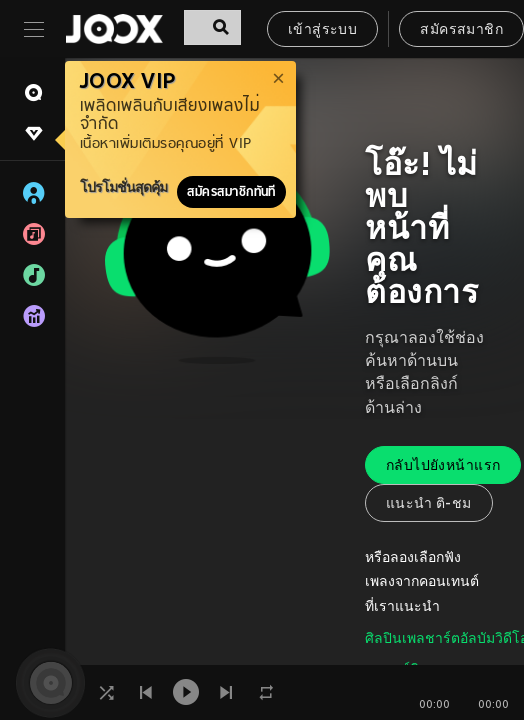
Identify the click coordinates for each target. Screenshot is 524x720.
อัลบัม (477, 639)
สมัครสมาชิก (461, 30)
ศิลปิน (383, 639)
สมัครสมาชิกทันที (231, 192)
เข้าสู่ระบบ (322, 30)
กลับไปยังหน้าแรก (443, 466)
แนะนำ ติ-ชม (429, 504)
